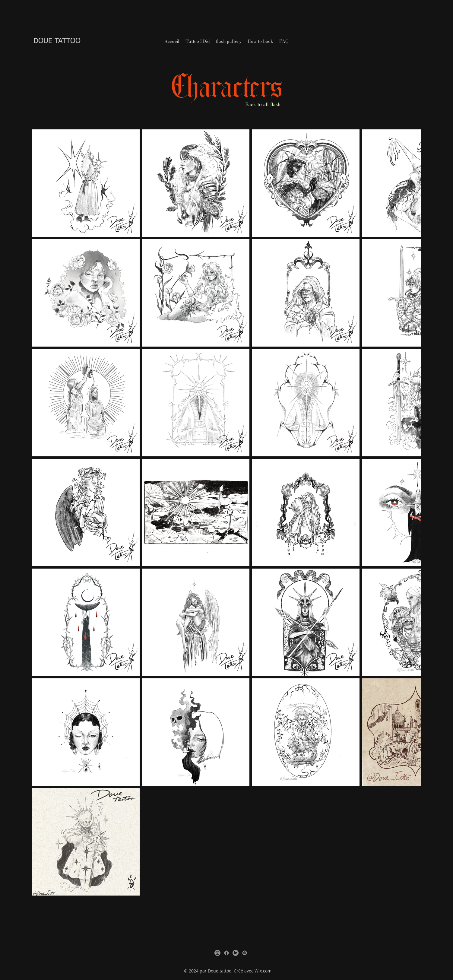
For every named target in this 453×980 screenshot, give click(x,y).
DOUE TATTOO (57, 41)
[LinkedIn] (236, 953)
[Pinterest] (245, 953)
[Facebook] (227, 953)
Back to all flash (263, 105)
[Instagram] (217, 953)
